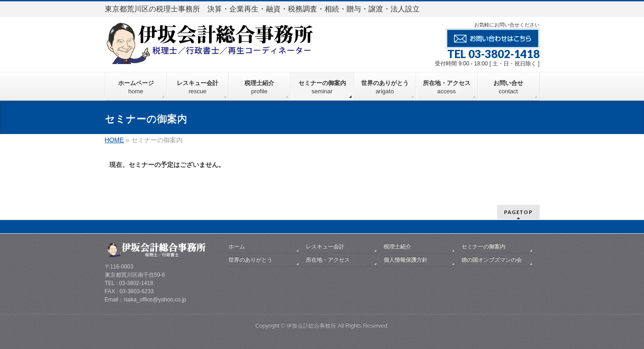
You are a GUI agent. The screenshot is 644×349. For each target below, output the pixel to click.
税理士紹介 (397, 247)
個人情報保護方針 (406, 260)
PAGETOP (518, 212)
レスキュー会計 (325, 247)
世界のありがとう (250, 260)
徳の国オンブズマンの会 (492, 260)
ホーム (237, 247)
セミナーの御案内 (483, 247)
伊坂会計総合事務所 (311, 326)
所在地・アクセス (328, 260)
